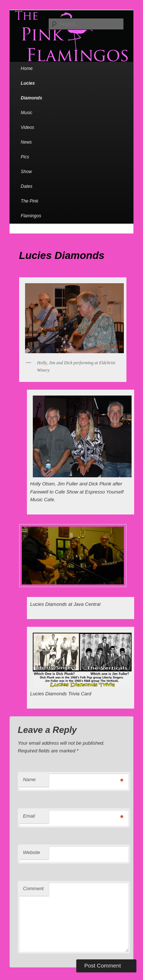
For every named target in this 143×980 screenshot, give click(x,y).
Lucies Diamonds (31, 91)
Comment (33, 888)
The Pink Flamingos (31, 208)
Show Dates (26, 179)
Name (29, 779)
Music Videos (27, 120)
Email (29, 816)
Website (32, 852)
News (26, 142)
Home (27, 69)
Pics (25, 157)
